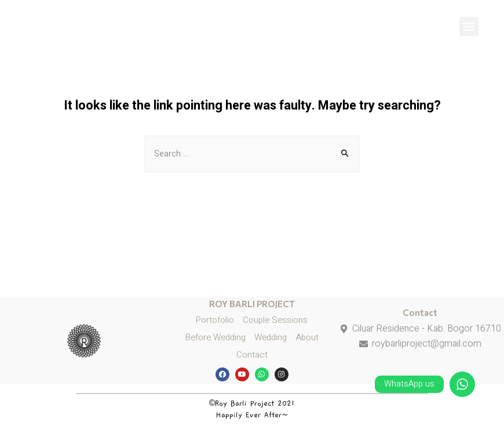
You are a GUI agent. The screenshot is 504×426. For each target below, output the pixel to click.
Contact (420, 312)
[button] (469, 26)
